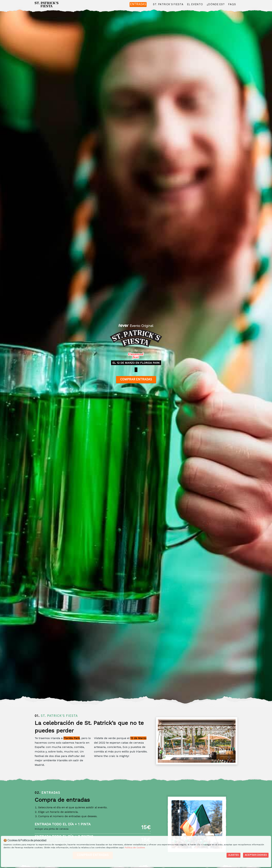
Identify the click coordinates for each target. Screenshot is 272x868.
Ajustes (233, 855)
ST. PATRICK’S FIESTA (168, 5)
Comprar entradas (136, 380)
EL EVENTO (195, 5)
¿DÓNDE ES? (216, 5)
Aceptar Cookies (256, 855)
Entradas (138, 4)
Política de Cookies (135, 848)
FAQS (232, 5)
